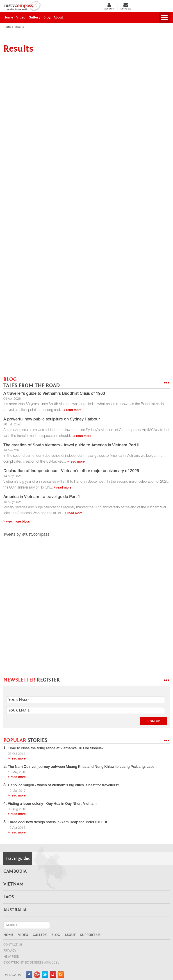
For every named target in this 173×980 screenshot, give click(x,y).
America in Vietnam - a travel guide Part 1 (42, 497)
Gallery (40, 935)
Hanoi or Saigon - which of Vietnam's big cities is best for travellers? (64, 786)
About (70, 935)
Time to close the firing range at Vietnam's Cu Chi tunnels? (56, 749)
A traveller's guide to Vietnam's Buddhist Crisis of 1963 (54, 394)
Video (23, 935)
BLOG (32, 382)
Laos (9, 897)
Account (109, 6)
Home (8, 935)
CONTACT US (13, 945)
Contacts (126, 6)
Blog (56, 935)
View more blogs (17, 522)
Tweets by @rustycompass (26, 535)
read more (72, 410)
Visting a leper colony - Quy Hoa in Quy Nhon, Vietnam (52, 804)
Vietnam (14, 884)
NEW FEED (11, 957)
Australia (15, 910)
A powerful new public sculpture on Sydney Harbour (52, 420)
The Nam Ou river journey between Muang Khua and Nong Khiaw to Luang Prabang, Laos (81, 767)
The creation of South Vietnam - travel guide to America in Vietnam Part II (71, 445)
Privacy (10, 951)
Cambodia (15, 871)
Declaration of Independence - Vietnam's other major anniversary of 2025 (71, 471)
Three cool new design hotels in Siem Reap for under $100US (58, 823)
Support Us (90, 935)
